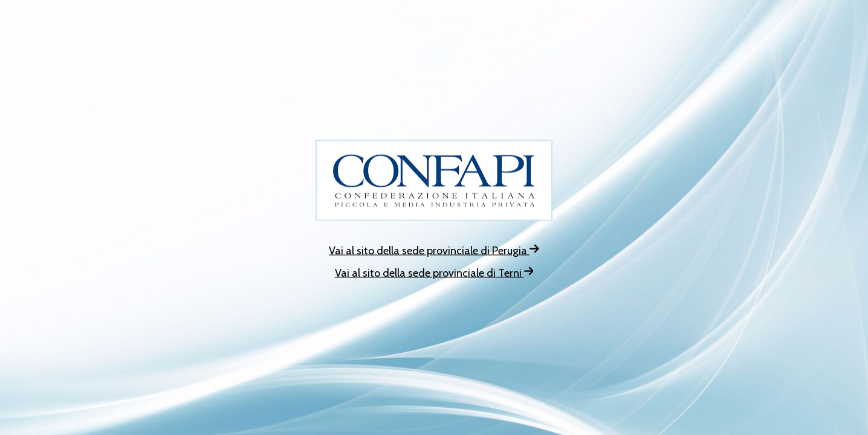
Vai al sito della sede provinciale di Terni (434, 273)
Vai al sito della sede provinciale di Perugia (434, 251)
